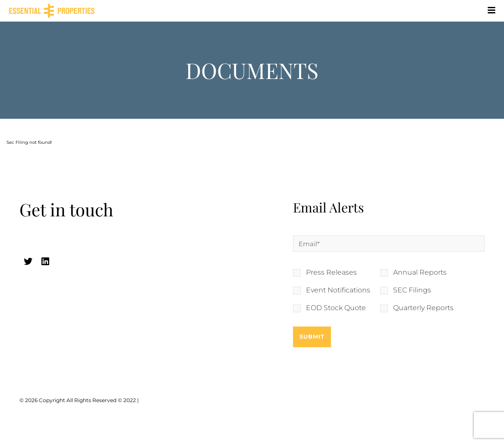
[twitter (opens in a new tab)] (28, 261)
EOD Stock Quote (336, 308)
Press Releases (331, 273)
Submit (312, 336)
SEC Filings (412, 290)
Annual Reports (420, 273)
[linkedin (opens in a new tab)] (45, 261)
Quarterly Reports (423, 308)
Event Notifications (338, 290)
